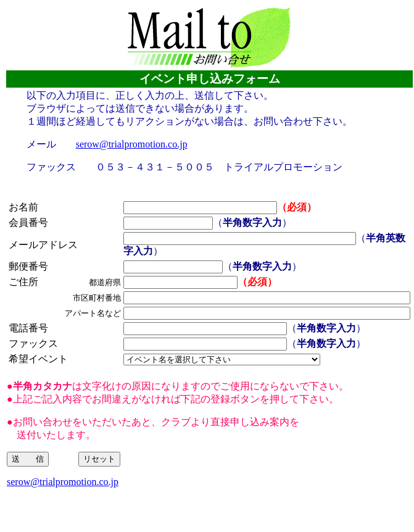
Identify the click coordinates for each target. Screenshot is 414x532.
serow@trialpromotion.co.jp (132, 144)
